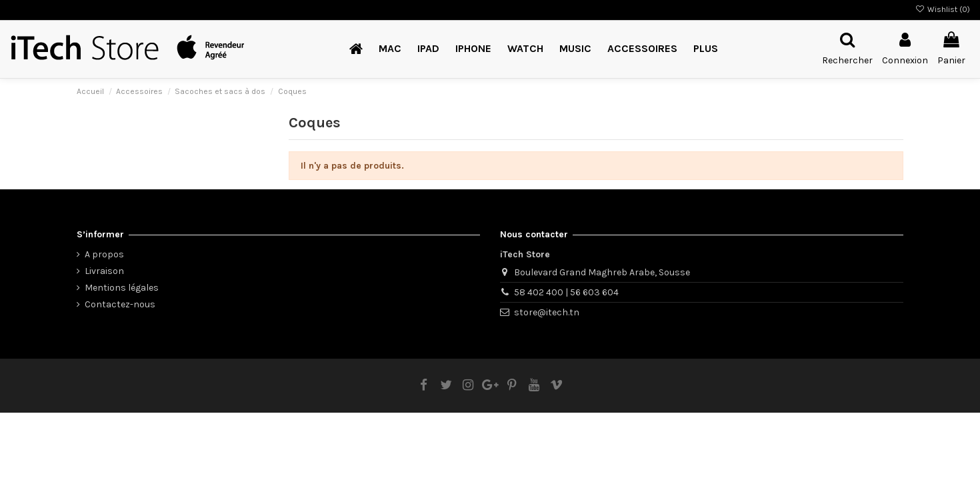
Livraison (104, 271)
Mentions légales (122, 288)
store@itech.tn (547, 312)
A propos (104, 254)
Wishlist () (943, 9)
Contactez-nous (120, 304)
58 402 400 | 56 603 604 (566, 292)
